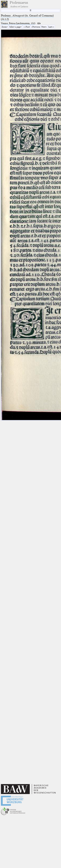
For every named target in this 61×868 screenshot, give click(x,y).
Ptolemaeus (19, 4)
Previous (36, 27)
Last (50, 27)
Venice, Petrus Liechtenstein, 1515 (18, 23)
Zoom (4, 27)
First (28, 27)
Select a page (15, 27)
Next (44, 27)
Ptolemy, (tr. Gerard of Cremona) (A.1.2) (27, 17)
